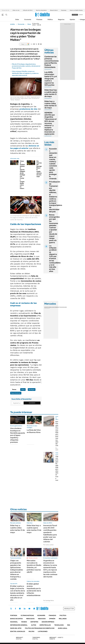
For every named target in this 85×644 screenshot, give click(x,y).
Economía (28, 19)
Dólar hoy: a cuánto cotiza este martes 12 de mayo (50, 105)
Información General (19, 625)
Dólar (17, 19)
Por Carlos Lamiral (57, 449)
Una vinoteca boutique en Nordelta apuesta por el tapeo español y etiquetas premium (18, 435)
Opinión (72, 19)
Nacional (14, 622)
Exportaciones (16, 393)
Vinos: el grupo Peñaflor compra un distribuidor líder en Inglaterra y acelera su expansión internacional (25, 73)
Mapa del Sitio (16, 628)
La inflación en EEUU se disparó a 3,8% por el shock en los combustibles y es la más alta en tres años (55, 258)
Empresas (64, 10)
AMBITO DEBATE (56, 638)
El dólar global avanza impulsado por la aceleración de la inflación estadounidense (34, 590)
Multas (31, 631)
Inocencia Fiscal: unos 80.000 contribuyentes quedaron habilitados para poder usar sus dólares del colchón (50, 534)
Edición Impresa (48, 622)
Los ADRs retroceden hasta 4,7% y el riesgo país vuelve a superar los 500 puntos (51, 79)
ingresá (81, 15)
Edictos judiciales (18, 631)
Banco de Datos (16, 619)
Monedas (47, 307)
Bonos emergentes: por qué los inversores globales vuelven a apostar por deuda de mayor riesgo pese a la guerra (55, 229)
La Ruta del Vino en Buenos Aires (34, 431)
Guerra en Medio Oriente (76, 10)
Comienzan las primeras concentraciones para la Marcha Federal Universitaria (52, 62)
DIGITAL (20, 638)
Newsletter (69, 609)
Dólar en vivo (16, 10)
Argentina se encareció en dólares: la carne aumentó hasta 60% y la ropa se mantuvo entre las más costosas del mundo (50, 569)
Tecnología (59, 625)
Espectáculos (45, 625)
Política (50, 19)
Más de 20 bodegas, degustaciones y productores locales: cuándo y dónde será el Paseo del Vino (26, 66)
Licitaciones (43, 631)
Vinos (29, 24)
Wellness (63, 619)
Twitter (11, 609)
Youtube (29, 609)
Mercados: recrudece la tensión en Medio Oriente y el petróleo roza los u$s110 (34, 566)
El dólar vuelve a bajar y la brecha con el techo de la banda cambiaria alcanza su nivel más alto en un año (17, 593)
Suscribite (32, 403)
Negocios (61, 19)
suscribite (75, 15)
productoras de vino (28, 109)
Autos (34, 625)
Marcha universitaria (41, 10)
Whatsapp (34, 609)
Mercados (30, 619)
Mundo (24, 622)
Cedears (64, 307)
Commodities (58, 307)
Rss (69, 625)
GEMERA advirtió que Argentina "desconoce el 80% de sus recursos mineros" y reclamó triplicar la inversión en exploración (50, 123)
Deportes (34, 622)
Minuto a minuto (33, 558)
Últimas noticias (27, 615)
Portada (14, 615)
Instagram (20, 609)
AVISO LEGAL (63, 628)
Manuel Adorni (54, 10)
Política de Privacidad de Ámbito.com (40, 628)
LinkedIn (25, 609)
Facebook (15, 609)
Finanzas (39, 19)
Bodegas (32, 389)
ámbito (13, 24)
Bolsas (52, 307)
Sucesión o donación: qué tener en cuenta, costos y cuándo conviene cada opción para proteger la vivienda (53, 164)
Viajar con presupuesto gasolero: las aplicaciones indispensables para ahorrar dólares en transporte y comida (17, 570)
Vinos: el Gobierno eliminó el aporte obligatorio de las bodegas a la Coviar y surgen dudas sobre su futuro (24, 175)
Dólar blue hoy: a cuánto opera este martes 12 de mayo (51, 93)
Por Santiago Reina (49, 600)
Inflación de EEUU (28, 10)
